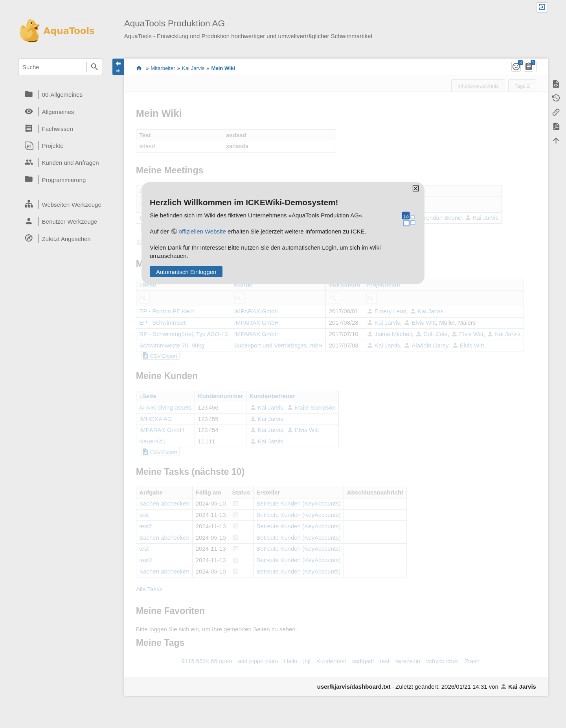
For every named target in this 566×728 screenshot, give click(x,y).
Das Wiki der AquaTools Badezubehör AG (139, 68)
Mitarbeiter (163, 68)
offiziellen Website (202, 231)
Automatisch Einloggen (186, 272)
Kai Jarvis (193, 68)
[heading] (61, 95)
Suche (95, 67)
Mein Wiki (223, 68)
